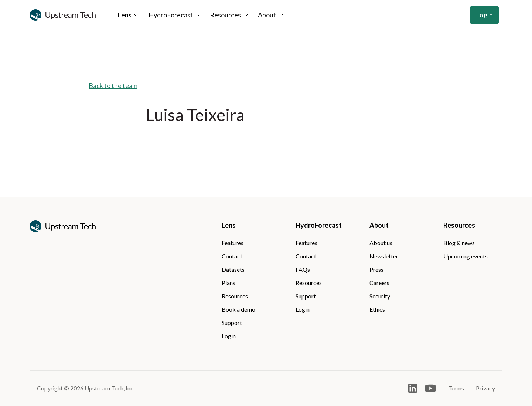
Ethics (377, 309)
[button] (129, 15)
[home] (63, 15)
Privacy (485, 388)
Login (484, 15)
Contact (232, 256)
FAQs (303, 269)
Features (233, 243)
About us (381, 243)
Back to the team (113, 85)
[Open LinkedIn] (413, 388)
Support (232, 323)
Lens (229, 225)
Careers (379, 283)
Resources (235, 296)
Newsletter (384, 256)
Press (376, 269)
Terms (456, 388)
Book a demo (238, 309)
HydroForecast (319, 225)
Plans (229, 283)
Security (380, 296)
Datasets (233, 269)
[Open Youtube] (430, 388)
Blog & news (459, 243)
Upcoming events (465, 256)
